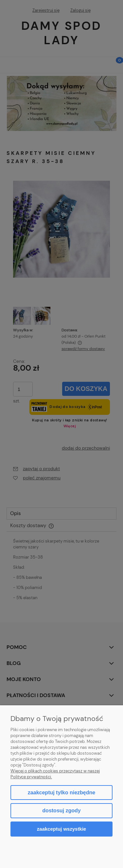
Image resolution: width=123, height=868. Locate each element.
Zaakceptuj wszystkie (61, 829)
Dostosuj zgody (61, 811)
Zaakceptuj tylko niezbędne (61, 793)
